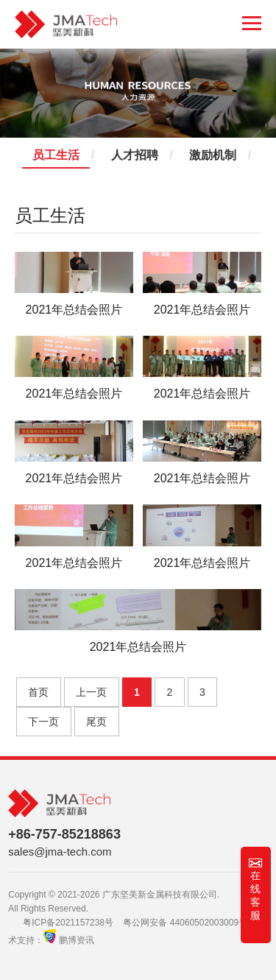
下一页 (43, 722)
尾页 (96, 722)
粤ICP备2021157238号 (68, 923)
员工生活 (56, 155)
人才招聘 (135, 155)
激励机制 (213, 155)
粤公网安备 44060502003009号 (185, 923)
